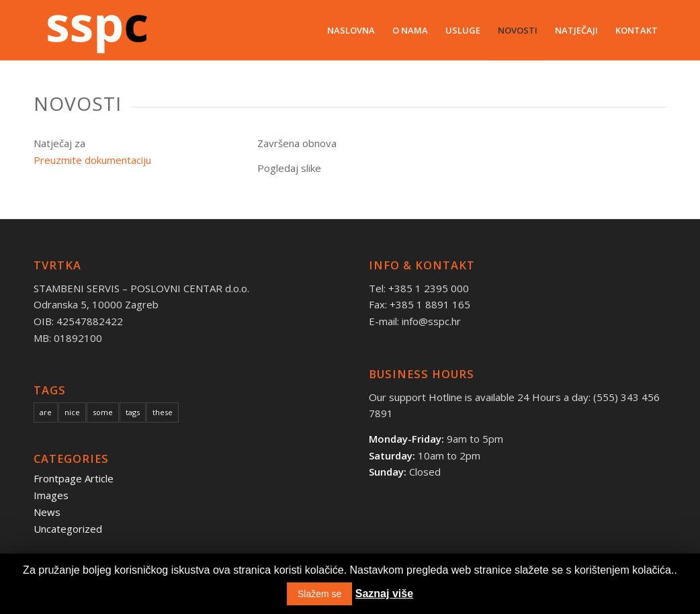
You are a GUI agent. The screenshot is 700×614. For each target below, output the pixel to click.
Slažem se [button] (319, 594)
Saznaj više (384, 594)
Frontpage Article (74, 478)
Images (51, 495)
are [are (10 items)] (46, 412)
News (47, 512)
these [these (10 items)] (163, 412)
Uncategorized (68, 529)
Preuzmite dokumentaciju (92, 160)
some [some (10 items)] (103, 412)
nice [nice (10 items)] (72, 412)
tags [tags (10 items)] (133, 412)
